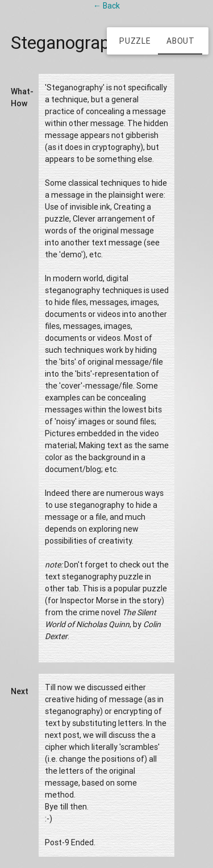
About (181, 41)
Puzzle (135, 41)
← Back (106, 6)
